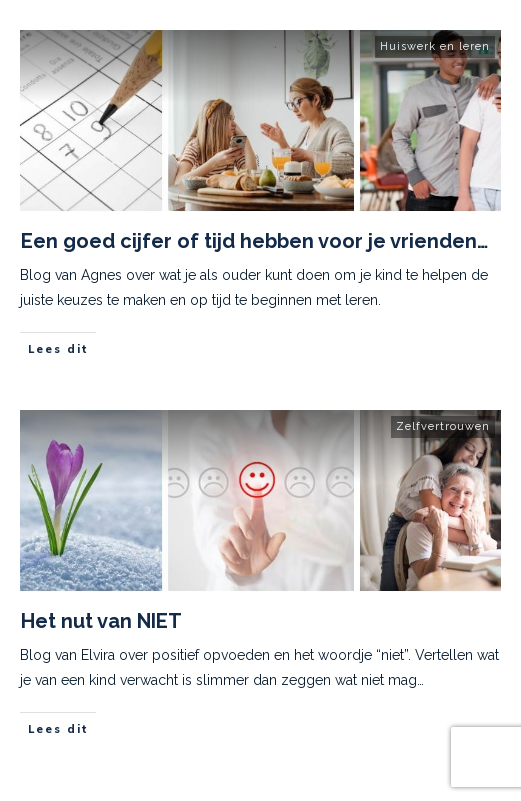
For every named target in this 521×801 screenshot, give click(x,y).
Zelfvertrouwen (443, 426)
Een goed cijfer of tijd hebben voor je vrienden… (254, 241)
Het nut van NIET (101, 621)
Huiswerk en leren (435, 46)
